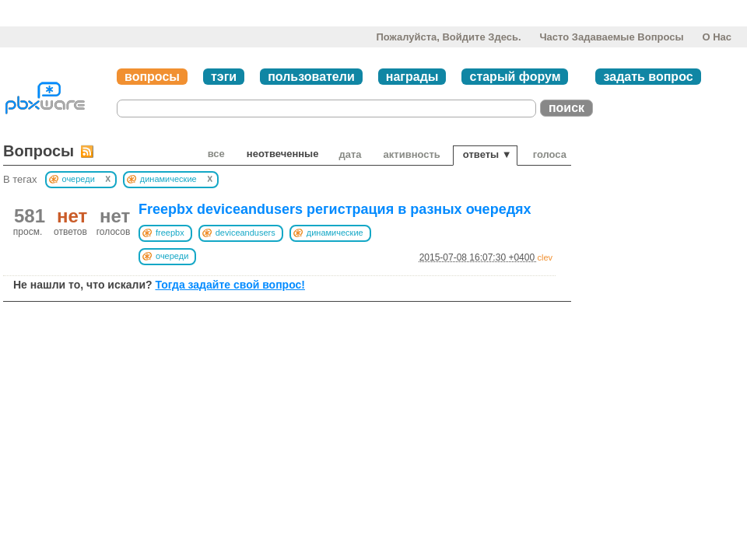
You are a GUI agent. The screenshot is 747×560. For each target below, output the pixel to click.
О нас (717, 37)
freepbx (170, 233)
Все (216, 154)
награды (412, 77)
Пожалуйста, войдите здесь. (448, 37)
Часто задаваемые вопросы (611, 37)
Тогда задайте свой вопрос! (230, 285)
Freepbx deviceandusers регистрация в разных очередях (335, 209)
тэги (224, 77)
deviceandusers (245, 233)
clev (545, 257)
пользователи (311, 77)
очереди (172, 256)
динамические (335, 233)
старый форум (515, 77)
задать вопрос (648, 77)
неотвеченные (283, 154)
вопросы (152, 77)
